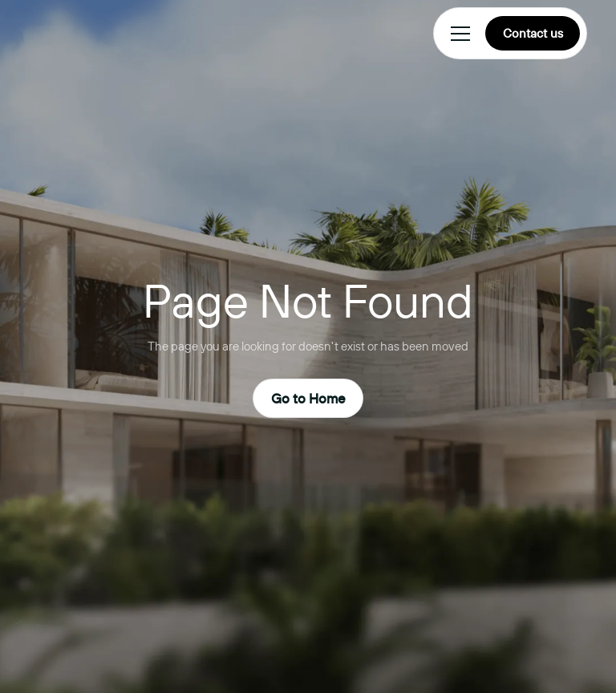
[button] (458, 34)
